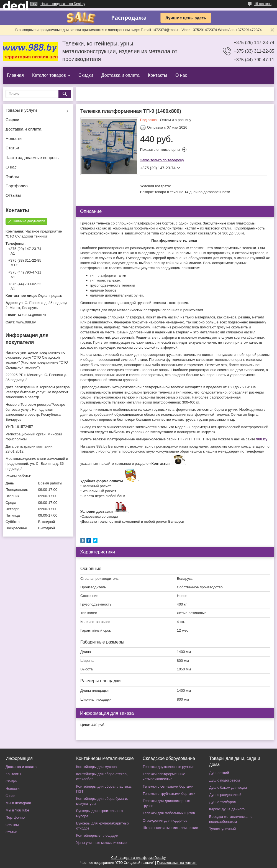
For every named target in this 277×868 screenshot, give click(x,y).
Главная (15, 75)
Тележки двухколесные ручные (169, 767)
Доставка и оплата (120, 75)
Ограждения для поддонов (165, 820)
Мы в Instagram (18, 803)
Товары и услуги (21, 110)
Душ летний (219, 773)
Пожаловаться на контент (177, 863)
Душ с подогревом (225, 780)
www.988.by (26, 322)
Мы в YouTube (17, 810)
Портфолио (17, 186)
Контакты (157, 75)
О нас (181, 75)
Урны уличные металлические (101, 843)
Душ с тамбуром (223, 802)
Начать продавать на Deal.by (63, 4)
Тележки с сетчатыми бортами (168, 786)
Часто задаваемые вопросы (33, 158)
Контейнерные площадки (97, 835)
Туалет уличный (222, 829)
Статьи (12, 148)
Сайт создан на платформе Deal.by (139, 858)
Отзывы (13, 195)
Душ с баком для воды (228, 787)
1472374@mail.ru (32, 315)
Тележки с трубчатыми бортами (169, 794)
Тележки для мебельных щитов (169, 813)
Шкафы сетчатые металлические (170, 828)
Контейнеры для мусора (96, 767)
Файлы (12, 176)
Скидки (86, 75)
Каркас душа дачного (227, 809)
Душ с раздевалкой (225, 795)
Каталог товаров (49, 75)
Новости (14, 138)
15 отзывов (263, 4)
